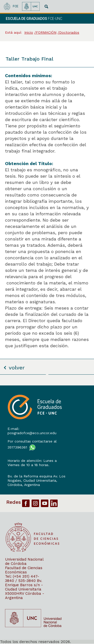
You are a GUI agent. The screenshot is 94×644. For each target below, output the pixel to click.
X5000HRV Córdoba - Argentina (25, 596)
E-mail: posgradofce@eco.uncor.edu (32, 431)
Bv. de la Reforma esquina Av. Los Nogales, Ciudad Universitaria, (36, 478)
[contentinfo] (47, 515)
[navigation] (83, 19)
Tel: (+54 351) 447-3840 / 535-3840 (22, 579)
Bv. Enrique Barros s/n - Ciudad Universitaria (24, 585)
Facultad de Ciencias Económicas (24, 570)
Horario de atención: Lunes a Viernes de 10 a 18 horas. (32, 463)
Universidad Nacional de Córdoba (24, 561)
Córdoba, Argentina (24, 485)
